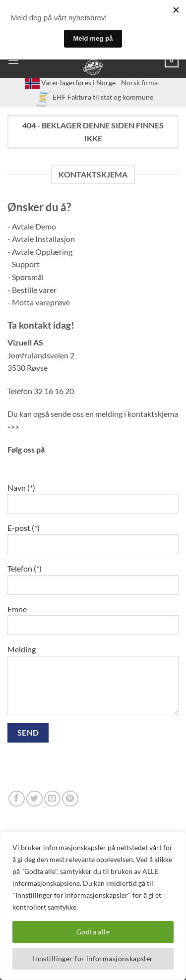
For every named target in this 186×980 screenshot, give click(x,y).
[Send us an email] (52, 799)
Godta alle (93, 932)
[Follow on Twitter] (34, 799)
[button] (13, 60)
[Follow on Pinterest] (70, 799)
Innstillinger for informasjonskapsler (93, 958)
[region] (93, 906)
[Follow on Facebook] (17, 799)
